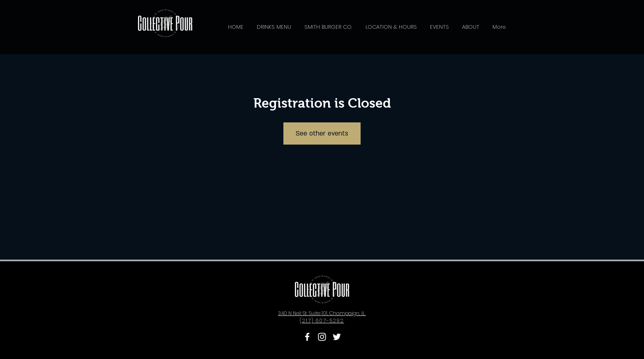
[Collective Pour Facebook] (307, 337)
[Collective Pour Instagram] (322, 337)
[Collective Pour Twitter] (337, 337)
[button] (274, 27)
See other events (322, 133)
